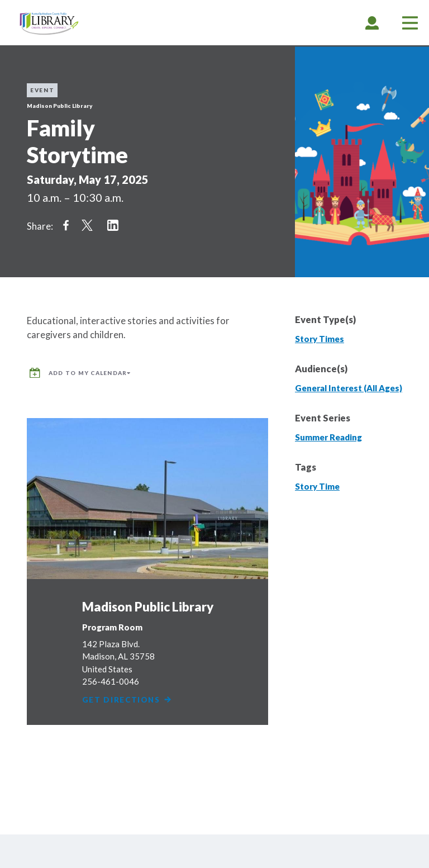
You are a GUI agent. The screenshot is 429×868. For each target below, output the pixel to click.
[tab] (372, 23)
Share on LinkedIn (113, 225)
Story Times (320, 339)
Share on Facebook (66, 225)
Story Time (317, 486)
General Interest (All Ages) (349, 388)
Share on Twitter (87, 225)
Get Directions (127, 700)
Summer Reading (328, 437)
